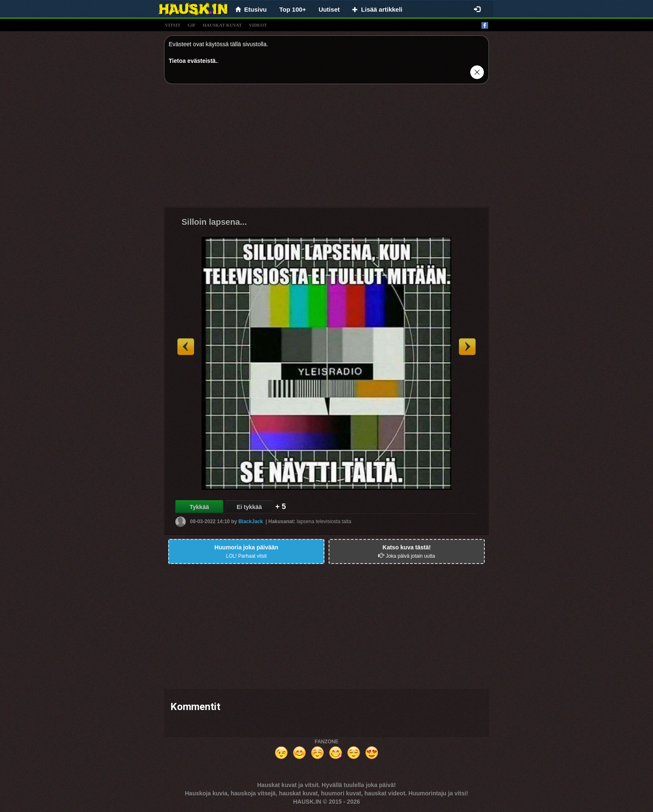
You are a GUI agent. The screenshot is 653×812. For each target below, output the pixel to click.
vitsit (173, 25)
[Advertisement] (326, 149)
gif (192, 25)
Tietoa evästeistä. (193, 61)
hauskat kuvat (222, 25)
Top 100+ (293, 9)
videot (258, 25)
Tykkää (199, 507)
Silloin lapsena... (214, 222)
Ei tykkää (249, 507)
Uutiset (329, 9)
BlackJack (250, 521)
